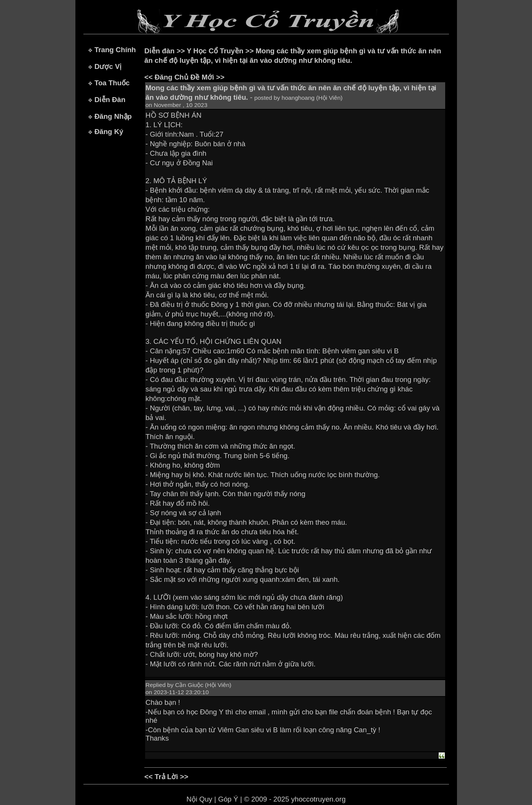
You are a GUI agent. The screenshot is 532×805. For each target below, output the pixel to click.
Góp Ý (228, 799)
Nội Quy (199, 799)
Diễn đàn (159, 51)
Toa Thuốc (112, 83)
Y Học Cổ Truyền (215, 51)
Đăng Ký (109, 132)
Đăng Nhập (113, 116)
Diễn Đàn (110, 100)
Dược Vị (108, 66)
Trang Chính (115, 50)
